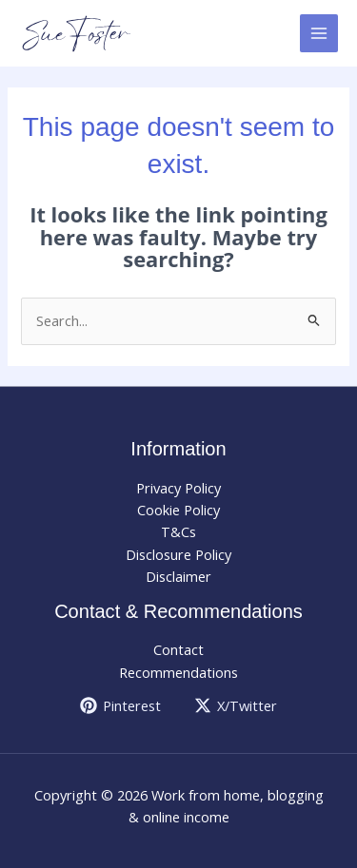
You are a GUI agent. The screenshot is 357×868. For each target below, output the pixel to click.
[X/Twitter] (237, 705)
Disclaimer (178, 576)
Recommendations (178, 672)
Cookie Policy (178, 510)
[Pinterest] (120, 705)
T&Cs (178, 531)
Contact (178, 649)
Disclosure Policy (178, 554)
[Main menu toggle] (319, 33)
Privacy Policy (178, 488)
